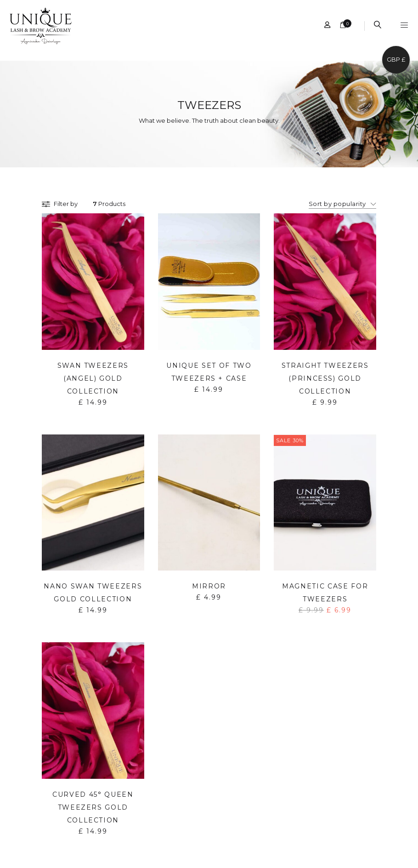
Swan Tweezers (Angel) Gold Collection (93, 378)
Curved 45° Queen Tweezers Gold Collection (93, 807)
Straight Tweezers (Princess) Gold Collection (325, 378)
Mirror (209, 586)
